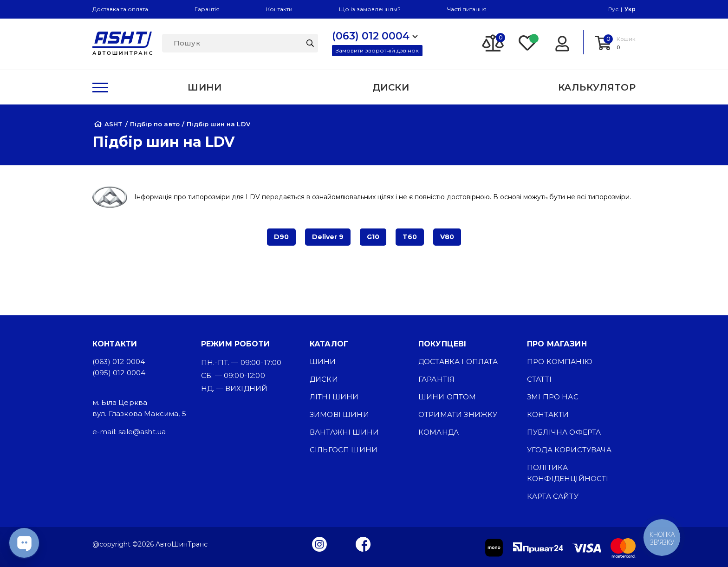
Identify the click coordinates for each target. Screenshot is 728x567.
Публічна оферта (564, 432)
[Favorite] (528, 42)
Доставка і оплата (458, 362)
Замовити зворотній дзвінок (377, 50)
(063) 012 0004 (119, 362)
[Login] (562, 42)
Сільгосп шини (344, 450)
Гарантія (207, 9)
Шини (323, 362)
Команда (439, 432)
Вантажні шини (344, 432)
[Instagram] (319, 544)
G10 (373, 237)
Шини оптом (447, 397)
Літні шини (334, 397)
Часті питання (467, 9)
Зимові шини (339, 414)
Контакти (279, 9)
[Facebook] (363, 544)
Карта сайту (553, 496)
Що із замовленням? (370, 9)
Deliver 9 (328, 237)
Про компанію (560, 362)
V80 (447, 237)
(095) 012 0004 (119, 373)
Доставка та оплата (120, 9)
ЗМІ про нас (553, 397)
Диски (324, 379)
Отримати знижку (458, 414)
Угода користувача (569, 450)
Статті (539, 379)
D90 (281, 237)
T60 (410, 237)
